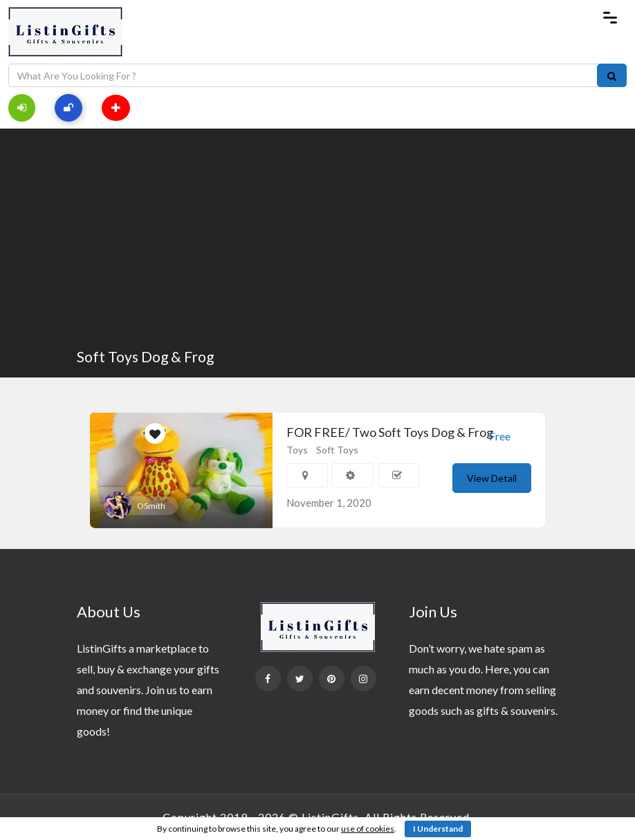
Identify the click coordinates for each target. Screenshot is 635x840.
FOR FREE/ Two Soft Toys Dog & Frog (390, 432)
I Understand (438, 829)
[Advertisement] (317, 239)
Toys (297, 450)
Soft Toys (337, 450)
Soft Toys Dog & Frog (145, 356)
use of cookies (368, 829)
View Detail (492, 478)
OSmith (151, 506)
